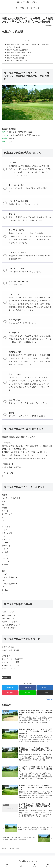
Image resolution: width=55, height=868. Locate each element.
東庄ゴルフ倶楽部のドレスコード (18, 62)
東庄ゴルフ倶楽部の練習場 (16, 59)
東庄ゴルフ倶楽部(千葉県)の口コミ (19, 50)
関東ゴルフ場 (6, 678)
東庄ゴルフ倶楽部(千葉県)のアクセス (20, 53)
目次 (25, 41)
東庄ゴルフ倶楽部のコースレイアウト (20, 56)
